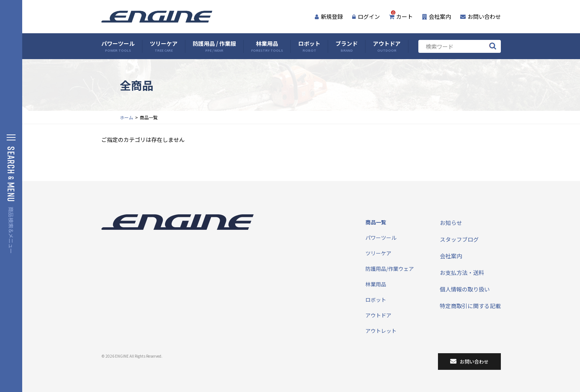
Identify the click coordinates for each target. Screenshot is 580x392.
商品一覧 (376, 222)
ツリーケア (164, 46)
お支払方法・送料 (462, 272)
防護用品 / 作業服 (214, 46)
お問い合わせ (480, 16)
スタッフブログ (459, 239)
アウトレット (381, 331)
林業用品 (267, 46)
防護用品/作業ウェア (390, 269)
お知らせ (451, 223)
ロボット (309, 46)
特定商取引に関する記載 (470, 306)
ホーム (127, 117)
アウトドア (387, 46)
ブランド (347, 46)
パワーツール (118, 46)
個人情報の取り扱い (465, 289)
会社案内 (436, 16)
